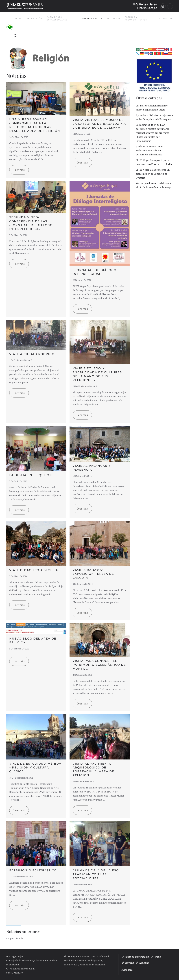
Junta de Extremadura (135, 957)
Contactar (166, 18)
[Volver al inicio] (10, 27)
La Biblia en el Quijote (31, 475)
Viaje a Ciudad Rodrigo (32, 354)
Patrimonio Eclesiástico (33, 870)
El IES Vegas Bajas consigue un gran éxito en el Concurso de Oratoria (153, 174)
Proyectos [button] (113, 18)
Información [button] (34, 18)
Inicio (17, 18)
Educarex (142, 963)
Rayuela (128, 963)
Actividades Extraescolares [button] (57, 18)
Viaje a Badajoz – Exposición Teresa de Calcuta (93, 574)
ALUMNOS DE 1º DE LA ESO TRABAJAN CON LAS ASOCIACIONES (96, 874)
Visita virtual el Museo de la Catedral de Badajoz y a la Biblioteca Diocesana (99, 124)
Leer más (19, 170)
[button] (15, 36)
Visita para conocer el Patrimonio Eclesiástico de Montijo (99, 665)
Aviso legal (127, 970)
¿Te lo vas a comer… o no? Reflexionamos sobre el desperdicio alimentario (150, 150)
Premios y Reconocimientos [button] (136, 18)
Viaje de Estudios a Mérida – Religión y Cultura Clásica (35, 768)
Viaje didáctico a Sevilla (34, 570)
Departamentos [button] (92, 18)
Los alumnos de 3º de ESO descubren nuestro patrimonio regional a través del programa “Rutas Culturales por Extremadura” (153, 133)
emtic (156, 957)
